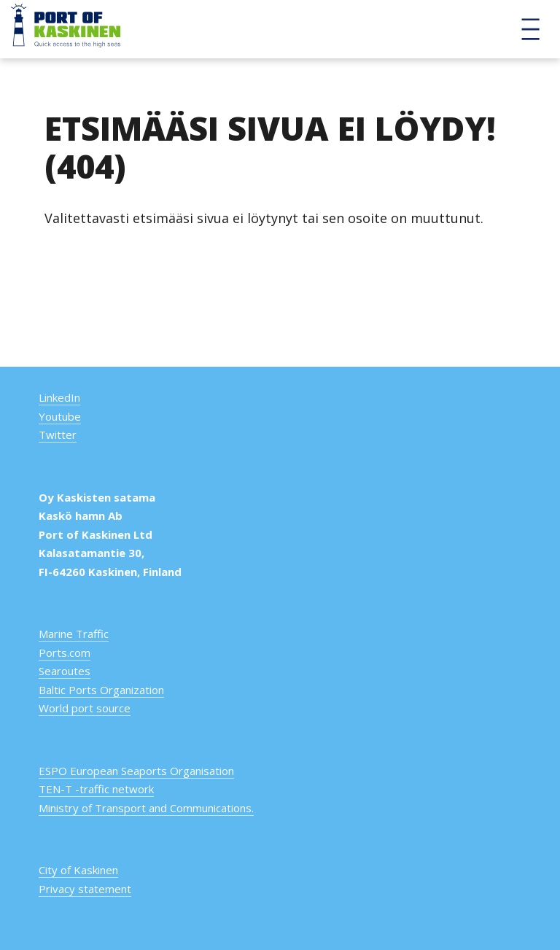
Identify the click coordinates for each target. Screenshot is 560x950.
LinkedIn (59, 397)
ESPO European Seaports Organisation (136, 771)
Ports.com (65, 653)
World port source (85, 708)
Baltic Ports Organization (101, 690)
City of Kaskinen (78, 870)
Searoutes (65, 671)
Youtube (60, 416)
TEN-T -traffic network (96, 789)
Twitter (58, 435)
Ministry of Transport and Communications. (146, 808)
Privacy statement (85, 889)
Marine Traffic (74, 634)
